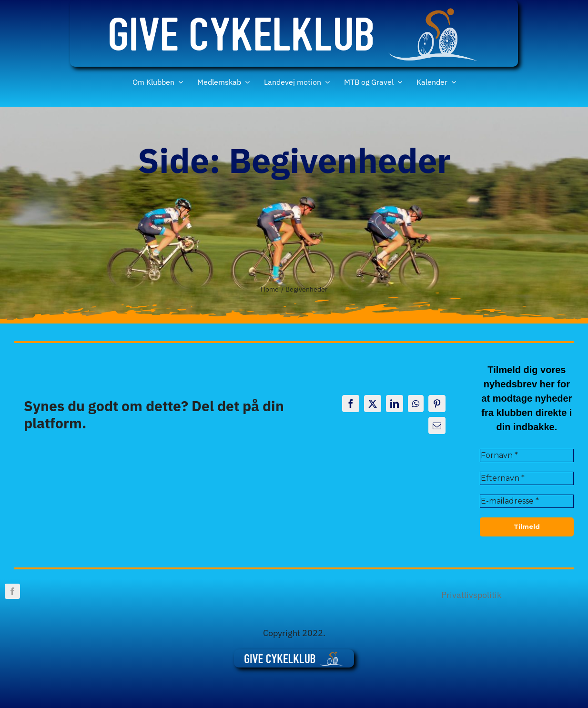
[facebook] (12, 591)
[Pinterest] (437, 404)
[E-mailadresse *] (527, 501)
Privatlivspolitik (471, 595)
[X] (373, 404)
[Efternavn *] (527, 478)
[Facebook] (351, 404)
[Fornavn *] (527, 455)
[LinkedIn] (395, 404)
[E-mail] (437, 425)
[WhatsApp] (416, 404)
